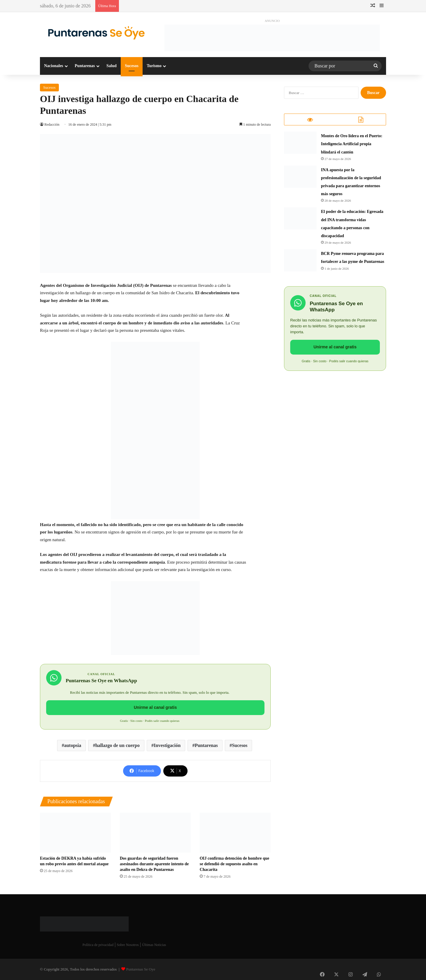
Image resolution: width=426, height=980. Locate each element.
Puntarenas (85, 66)
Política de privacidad (98, 945)
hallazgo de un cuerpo (117, 745)
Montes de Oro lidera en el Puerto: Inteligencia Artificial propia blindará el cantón (352, 147)
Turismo (154, 66)
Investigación (167, 745)
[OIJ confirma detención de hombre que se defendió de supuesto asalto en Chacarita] (235, 833)
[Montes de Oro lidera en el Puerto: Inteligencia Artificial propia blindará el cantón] (300, 145)
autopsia (73, 745)
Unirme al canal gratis (155, 707)
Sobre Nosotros (128, 945)
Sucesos (132, 66)
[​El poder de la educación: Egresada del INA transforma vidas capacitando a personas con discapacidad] (300, 221)
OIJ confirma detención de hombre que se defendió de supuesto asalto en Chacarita (234, 864)
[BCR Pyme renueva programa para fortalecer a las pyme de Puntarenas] (300, 263)
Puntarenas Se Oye (141, 969)
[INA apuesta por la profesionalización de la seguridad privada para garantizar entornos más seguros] (300, 179)
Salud (112, 66)
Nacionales (54, 66)
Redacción (52, 124)
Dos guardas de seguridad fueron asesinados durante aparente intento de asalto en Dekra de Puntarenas (154, 864)
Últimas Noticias (154, 945)
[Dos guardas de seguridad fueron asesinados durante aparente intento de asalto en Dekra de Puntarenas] (155, 833)
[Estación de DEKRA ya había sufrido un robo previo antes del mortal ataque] (75, 833)
